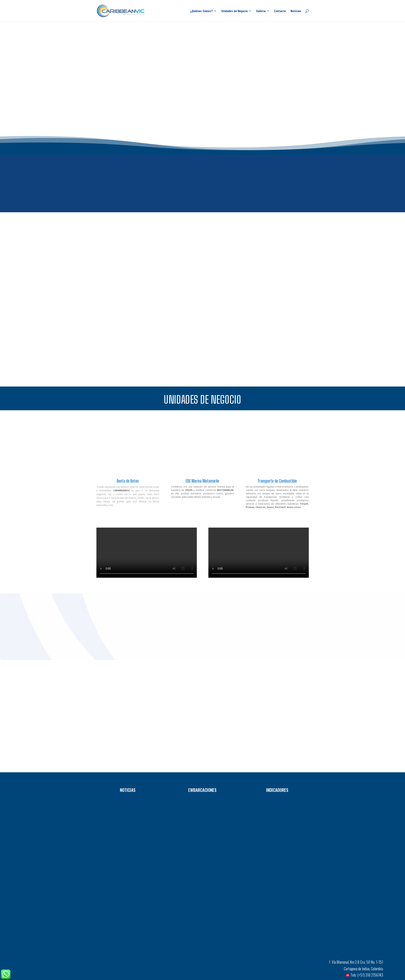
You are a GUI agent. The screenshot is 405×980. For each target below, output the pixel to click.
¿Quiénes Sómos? (201, 11)
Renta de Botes (128, 481)
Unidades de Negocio (234, 11)
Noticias (296, 11)
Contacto (280, 11)
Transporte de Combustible (277, 481)
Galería (261, 11)
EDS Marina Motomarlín (202, 481)
